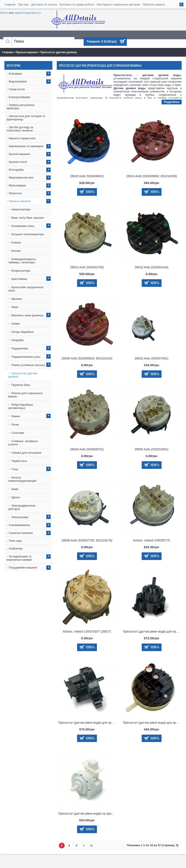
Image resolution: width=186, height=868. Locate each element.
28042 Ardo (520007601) (152, 358)
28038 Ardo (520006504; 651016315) (87, 358)
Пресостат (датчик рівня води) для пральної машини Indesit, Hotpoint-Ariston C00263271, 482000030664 (152, 723)
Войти (4, 13)
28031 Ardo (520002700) (87, 267)
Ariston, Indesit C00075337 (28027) (87, 631)
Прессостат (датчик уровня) (58, 52)
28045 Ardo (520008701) (87, 449)
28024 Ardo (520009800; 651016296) (152, 176)
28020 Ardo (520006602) (87, 176)
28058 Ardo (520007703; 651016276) (87, 540)
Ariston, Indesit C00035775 (152, 540)
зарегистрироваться (28, 13)
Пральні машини (27, 52)
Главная (8, 52)
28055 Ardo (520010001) (152, 449)
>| (91, 845)
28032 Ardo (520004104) (152, 267)
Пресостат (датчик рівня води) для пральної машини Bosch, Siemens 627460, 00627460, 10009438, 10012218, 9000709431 (152, 631)
